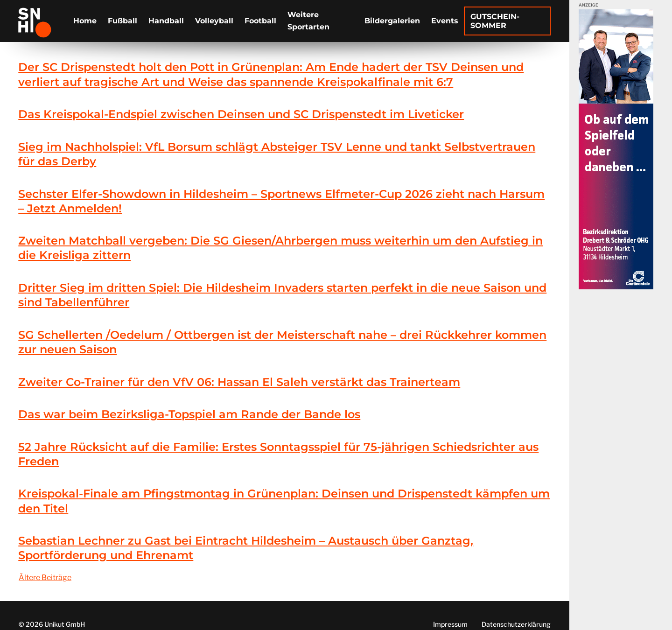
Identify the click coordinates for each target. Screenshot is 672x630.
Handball (166, 21)
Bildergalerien (392, 21)
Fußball (122, 21)
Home (85, 21)
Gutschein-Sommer (495, 21)
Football (260, 21)
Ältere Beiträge (45, 577)
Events (445, 21)
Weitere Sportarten (308, 21)
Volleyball (214, 21)
